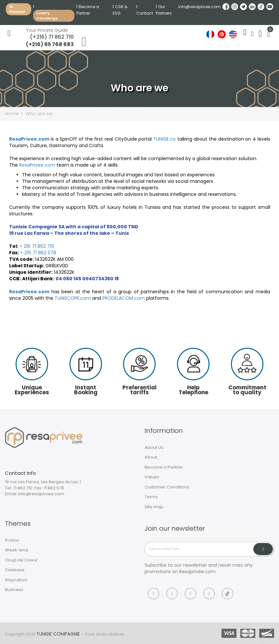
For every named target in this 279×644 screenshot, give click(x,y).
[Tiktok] (228, 593)
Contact (145, 13)
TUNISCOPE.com (73, 298)
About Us (154, 447)
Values (152, 477)
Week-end (16, 550)
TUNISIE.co (165, 139)
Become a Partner (164, 467)
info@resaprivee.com (199, 7)
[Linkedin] (209, 593)
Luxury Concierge (47, 16)
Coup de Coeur (21, 560)
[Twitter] (190, 593)
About (151, 457)
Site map (154, 506)
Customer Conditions (167, 487)
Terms (151, 497)
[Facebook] (153, 593)
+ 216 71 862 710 (37, 246)
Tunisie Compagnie (58, 634)
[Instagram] (172, 593)
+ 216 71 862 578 (38, 252)
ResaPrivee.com (29, 139)
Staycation (16, 580)
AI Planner (17, 9)
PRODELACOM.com (124, 298)
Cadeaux (15, 570)
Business (14, 590)
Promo (12, 540)
